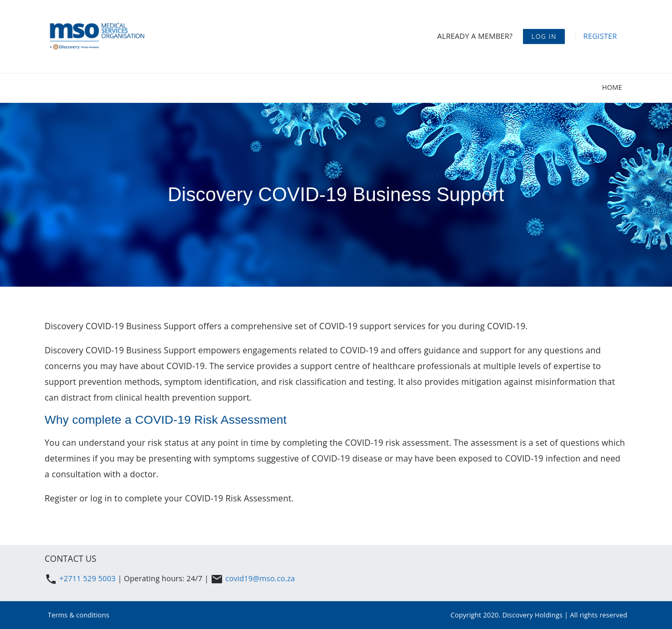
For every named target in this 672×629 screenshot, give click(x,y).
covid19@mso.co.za (260, 578)
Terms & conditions (78, 615)
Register (600, 36)
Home (612, 87)
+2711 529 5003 (88, 578)
